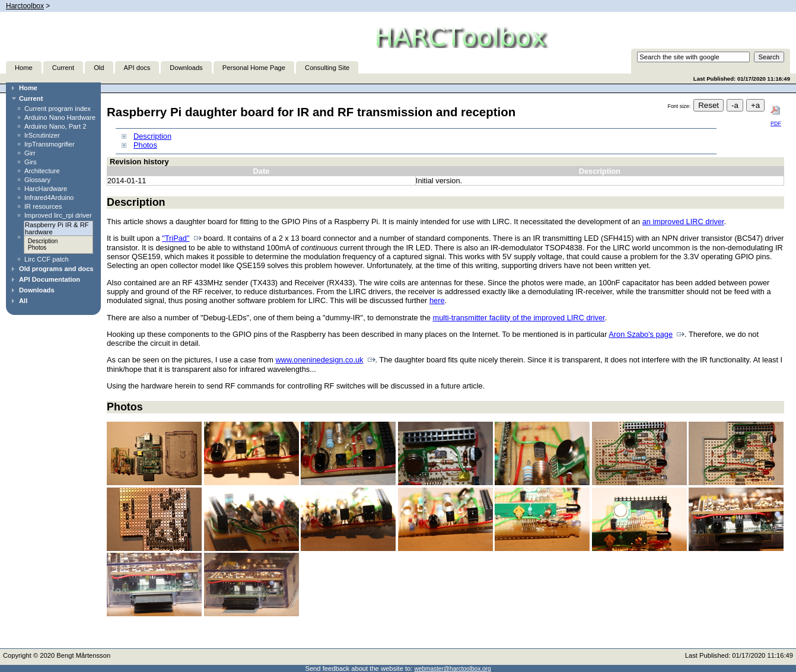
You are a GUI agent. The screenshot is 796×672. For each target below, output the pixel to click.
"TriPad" (176, 238)
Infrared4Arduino (49, 198)
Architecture (42, 171)
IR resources (43, 206)
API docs (137, 68)
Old (99, 68)
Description (43, 241)
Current (63, 68)
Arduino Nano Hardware (60, 117)
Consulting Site (327, 68)
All (23, 301)
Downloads (186, 68)
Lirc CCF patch (47, 259)
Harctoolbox (25, 6)
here (437, 300)
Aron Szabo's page (641, 334)
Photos (37, 248)
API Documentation (50, 279)
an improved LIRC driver (683, 222)
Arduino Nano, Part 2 (55, 126)
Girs (31, 162)
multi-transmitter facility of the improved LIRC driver (519, 318)
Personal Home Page (254, 68)
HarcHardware (46, 189)
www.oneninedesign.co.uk (320, 360)
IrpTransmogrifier (50, 144)
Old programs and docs (56, 269)
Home (24, 68)
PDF (776, 116)
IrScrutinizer (42, 135)
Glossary (37, 180)
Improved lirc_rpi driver (58, 215)
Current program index (58, 109)
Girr (30, 153)
